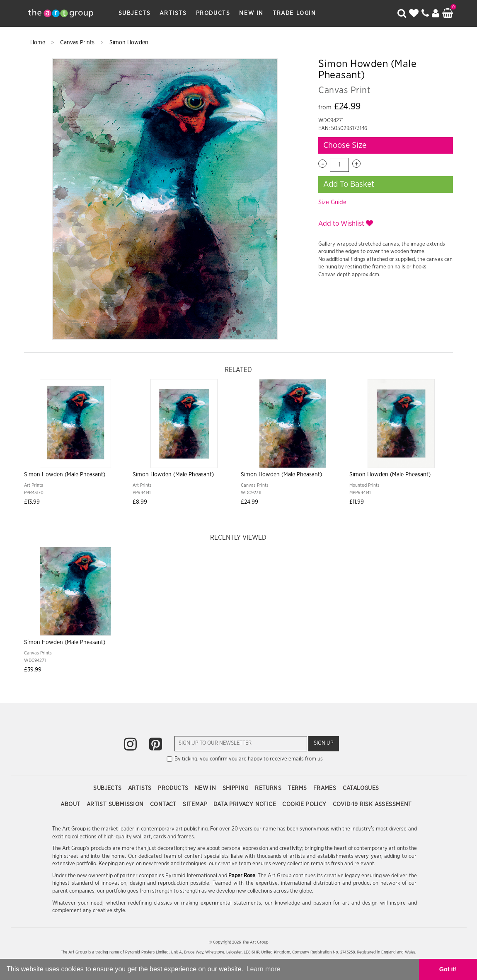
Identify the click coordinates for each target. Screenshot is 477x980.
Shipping (237, 788)
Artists (173, 13)
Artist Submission (116, 804)
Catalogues (361, 788)
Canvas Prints (78, 43)
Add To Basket (349, 184)
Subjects (135, 13)
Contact (164, 804)
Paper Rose (242, 876)
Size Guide (332, 202)
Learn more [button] (264, 969)
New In (251, 13)
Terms (298, 788)
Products (213, 13)
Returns (269, 788)
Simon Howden (129, 43)
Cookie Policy (305, 804)
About (71, 804)
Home (39, 43)
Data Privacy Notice (246, 804)
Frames (326, 788)
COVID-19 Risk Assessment (372, 804)
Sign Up (324, 743)
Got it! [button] (448, 969)
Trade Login (294, 13)
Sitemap (196, 804)
